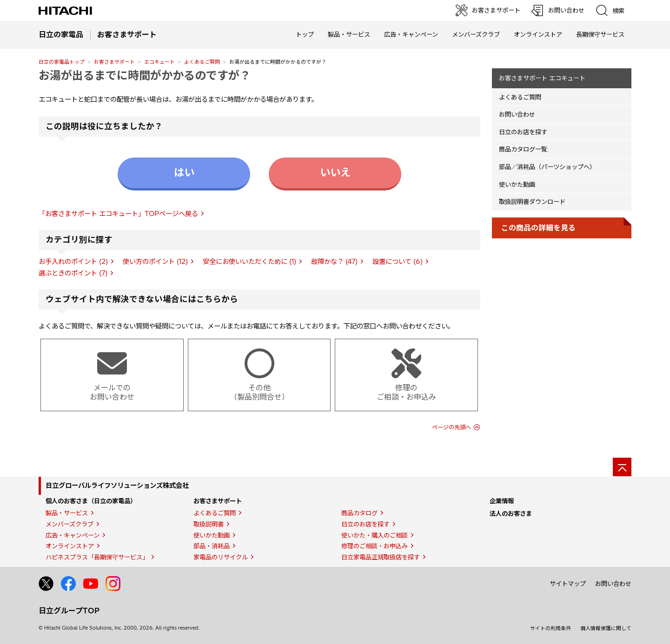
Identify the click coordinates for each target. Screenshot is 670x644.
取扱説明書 (209, 524)
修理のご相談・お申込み (375, 546)
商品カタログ (359, 513)
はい (184, 172)
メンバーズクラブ (476, 34)
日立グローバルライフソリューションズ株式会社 (117, 486)
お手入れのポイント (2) (73, 262)
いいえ (335, 172)
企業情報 (502, 501)
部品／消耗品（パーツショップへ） (547, 167)
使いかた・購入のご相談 (375, 535)
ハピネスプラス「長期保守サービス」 (97, 557)
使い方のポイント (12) (155, 262)
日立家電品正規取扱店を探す (381, 557)
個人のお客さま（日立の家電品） (91, 501)
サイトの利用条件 (551, 628)
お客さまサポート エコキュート (542, 78)
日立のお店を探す (523, 132)
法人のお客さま (511, 513)
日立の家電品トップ (62, 62)
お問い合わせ (517, 114)
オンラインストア (538, 34)
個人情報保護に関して (606, 628)
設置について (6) (398, 262)
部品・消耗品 (212, 546)
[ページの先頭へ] (622, 467)
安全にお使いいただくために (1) (249, 262)
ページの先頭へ (451, 427)
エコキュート (159, 62)
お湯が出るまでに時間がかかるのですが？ (145, 75)
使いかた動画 (517, 184)
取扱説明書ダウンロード (532, 202)
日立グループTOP (69, 611)
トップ (305, 34)
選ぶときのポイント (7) (73, 273)
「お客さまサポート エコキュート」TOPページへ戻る (118, 214)
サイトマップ (568, 584)
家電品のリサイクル (221, 557)
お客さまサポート (114, 62)
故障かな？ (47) (334, 262)
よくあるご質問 (202, 62)
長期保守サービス (600, 34)
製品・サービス (67, 513)
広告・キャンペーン (73, 535)
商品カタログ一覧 (523, 149)
